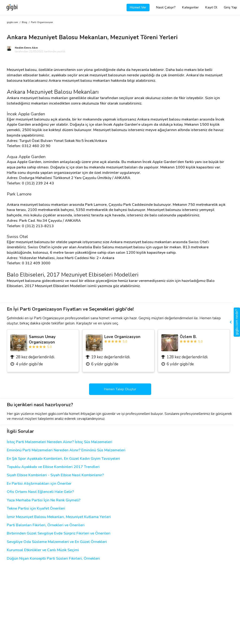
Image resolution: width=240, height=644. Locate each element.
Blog (24, 22)
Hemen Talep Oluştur (120, 389)
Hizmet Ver (138, 7)
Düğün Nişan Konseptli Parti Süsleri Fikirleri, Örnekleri (53, 559)
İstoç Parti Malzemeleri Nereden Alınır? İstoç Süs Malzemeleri (60, 442)
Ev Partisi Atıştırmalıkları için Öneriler (39, 484)
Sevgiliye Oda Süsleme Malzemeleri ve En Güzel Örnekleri (57, 542)
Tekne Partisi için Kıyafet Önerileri (36, 509)
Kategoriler (190, 7)
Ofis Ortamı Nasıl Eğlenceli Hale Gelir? (40, 492)
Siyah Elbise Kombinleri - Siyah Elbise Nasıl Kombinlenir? (55, 475)
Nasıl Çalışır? (166, 7)
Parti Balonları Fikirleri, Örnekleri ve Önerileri (46, 525)
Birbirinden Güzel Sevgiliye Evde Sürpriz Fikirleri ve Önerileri (59, 533)
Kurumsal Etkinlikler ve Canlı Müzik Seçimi (43, 550)
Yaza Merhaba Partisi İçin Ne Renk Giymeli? (44, 500)
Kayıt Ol (211, 7)
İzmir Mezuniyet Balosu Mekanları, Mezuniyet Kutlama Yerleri (59, 517)
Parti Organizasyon (42, 22)
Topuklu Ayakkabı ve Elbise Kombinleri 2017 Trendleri (53, 467)
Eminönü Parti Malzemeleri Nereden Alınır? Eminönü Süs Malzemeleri (66, 450)
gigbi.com (12, 22)
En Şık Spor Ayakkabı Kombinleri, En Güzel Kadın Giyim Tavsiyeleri (63, 459)
